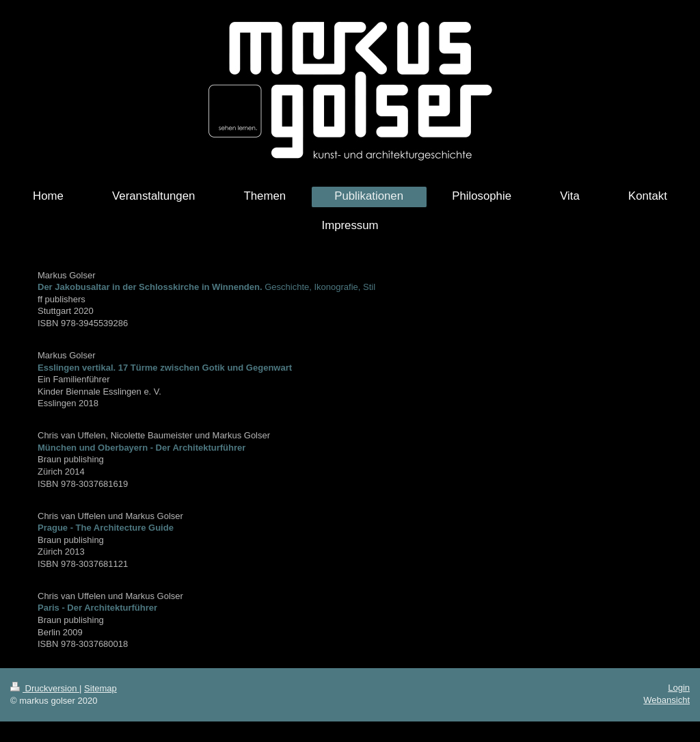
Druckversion (45, 688)
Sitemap (100, 688)
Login (679, 688)
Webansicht (667, 700)
